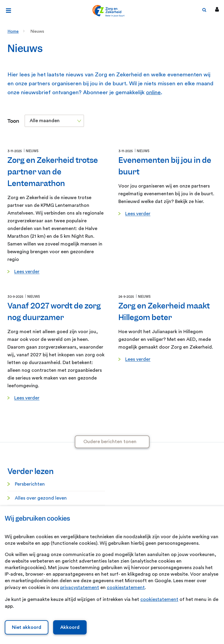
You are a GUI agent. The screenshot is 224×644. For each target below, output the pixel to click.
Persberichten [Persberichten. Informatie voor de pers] (30, 484)
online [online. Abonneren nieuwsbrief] (153, 93)
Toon (13, 121)
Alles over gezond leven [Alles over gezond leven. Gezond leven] (41, 498)
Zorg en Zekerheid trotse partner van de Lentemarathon (53, 172)
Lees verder (27, 272)
